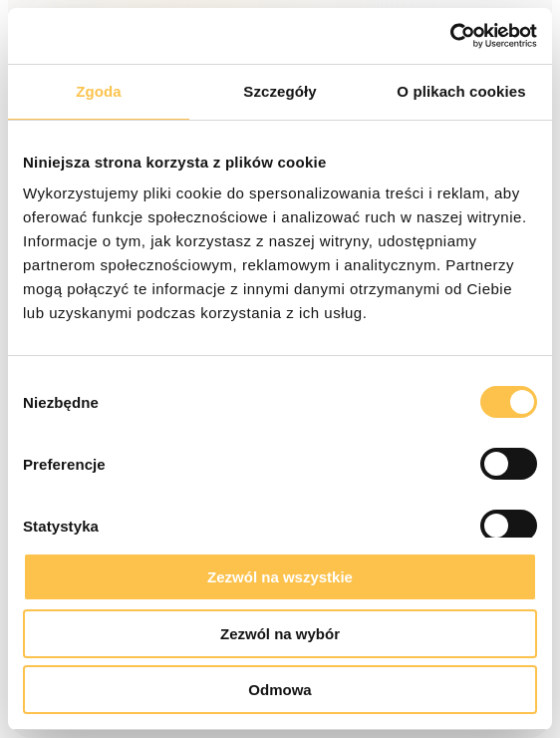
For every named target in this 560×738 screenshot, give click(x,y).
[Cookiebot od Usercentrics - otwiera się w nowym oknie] (450, 36)
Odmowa (280, 690)
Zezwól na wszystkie (280, 577)
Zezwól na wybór (280, 634)
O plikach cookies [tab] (461, 91)
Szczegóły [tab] (280, 91)
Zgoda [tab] (99, 91)
